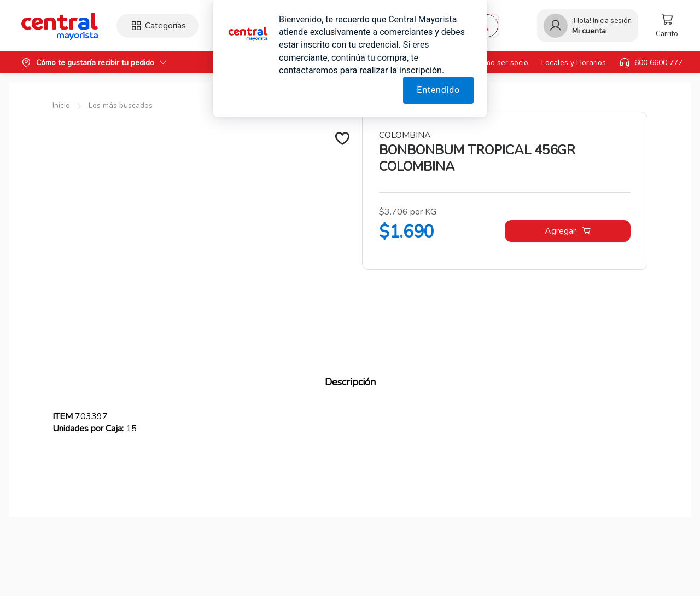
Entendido (438, 90)
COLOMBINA (405, 135)
